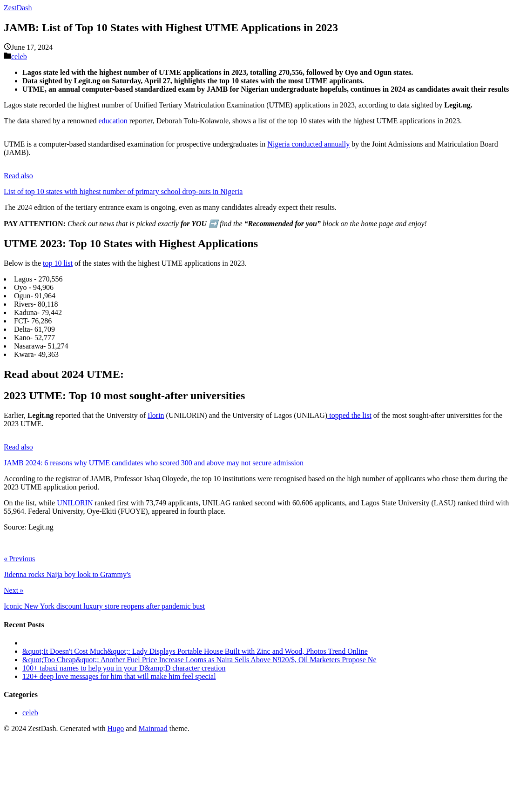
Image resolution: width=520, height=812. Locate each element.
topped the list (349, 415)
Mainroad (153, 728)
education (113, 121)
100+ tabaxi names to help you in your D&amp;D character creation (124, 668)
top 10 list (58, 263)
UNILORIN (75, 503)
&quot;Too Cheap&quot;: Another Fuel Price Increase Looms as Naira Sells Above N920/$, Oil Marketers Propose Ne (199, 660)
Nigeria (278, 144)
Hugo (116, 728)
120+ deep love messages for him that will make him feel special (119, 676)
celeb (19, 57)
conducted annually (320, 144)
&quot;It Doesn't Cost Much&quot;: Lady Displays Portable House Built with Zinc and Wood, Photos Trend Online (195, 651)
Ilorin (156, 415)
